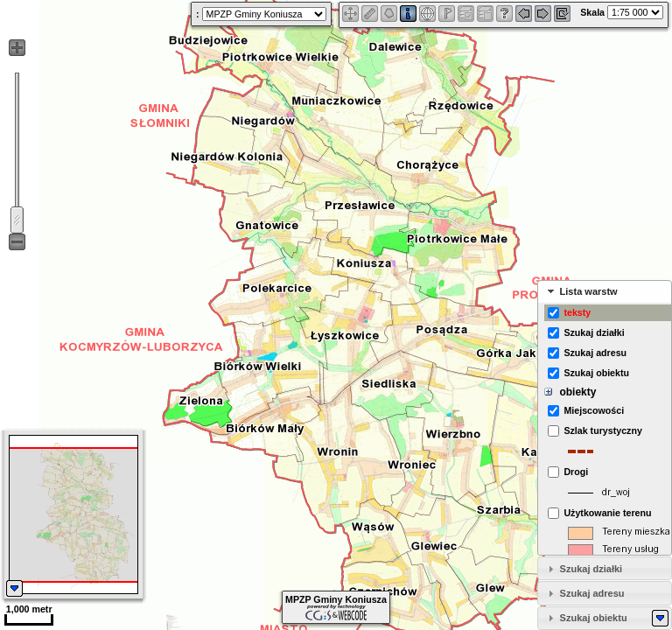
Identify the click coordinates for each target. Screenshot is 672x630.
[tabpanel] (605, 429)
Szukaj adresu (592, 593)
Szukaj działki (591, 569)
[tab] (605, 292)
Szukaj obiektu (594, 618)
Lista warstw (589, 291)
